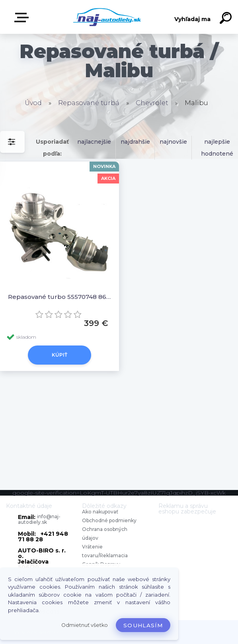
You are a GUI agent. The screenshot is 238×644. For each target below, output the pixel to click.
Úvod (33, 103)
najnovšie (173, 142)
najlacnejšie (94, 142)
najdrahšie (135, 142)
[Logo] (107, 17)
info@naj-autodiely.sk (39, 519)
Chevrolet (152, 103)
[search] (227, 19)
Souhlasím (143, 625)
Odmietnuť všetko (85, 625)
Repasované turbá (89, 103)
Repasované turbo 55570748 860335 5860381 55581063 (59, 297)
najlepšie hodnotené (217, 148)
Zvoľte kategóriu (23, 18)
